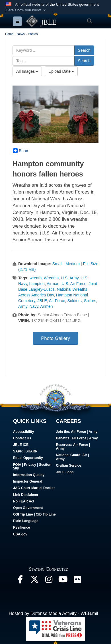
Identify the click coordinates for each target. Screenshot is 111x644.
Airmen (46, 306)
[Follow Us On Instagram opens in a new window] (49, 581)
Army (23, 306)
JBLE (42, 301)
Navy (34, 306)
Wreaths (51, 278)
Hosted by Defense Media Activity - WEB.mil (54, 613)
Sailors (90, 301)
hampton (37, 284)
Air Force (57, 301)
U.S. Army (70, 278)
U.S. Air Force (74, 284)
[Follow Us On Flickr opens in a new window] (77, 581)
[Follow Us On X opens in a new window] (34, 581)
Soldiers (75, 301)
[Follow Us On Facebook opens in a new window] (20, 581)
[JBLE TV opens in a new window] (63, 581)
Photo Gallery (55, 338)
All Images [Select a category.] (27, 71)
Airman (53, 284)
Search (84, 50)
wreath (36, 278)
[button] (26, 10)
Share (21, 151)
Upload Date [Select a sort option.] (61, 71)
